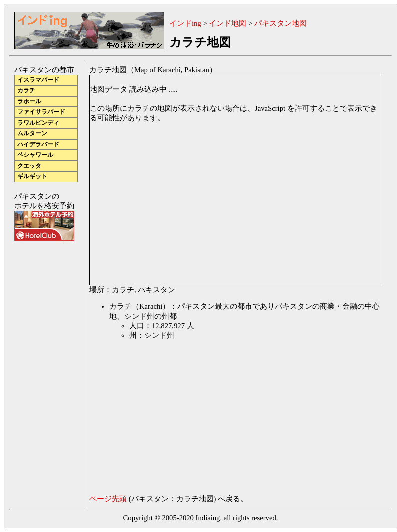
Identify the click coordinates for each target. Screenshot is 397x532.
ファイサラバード (41, 112)
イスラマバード (38, 80)
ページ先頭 (108, 499)
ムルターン (32, 133)
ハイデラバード (38, 144)
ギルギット (32, 176)
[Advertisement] (168, 419)
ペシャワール (35, 155)
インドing (185, 23)
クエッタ (29, 166)
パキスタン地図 (280, 23)
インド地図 (227, 23)
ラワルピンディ (38, 123)
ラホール (29, 102)
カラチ (26, 91)
